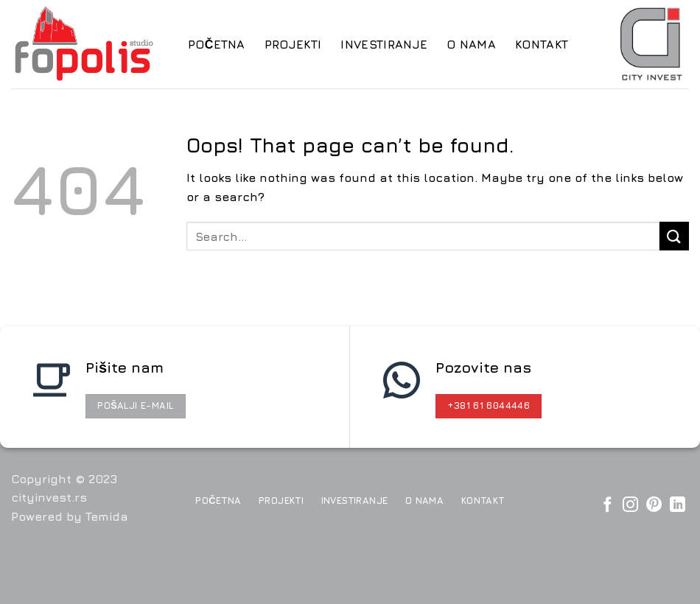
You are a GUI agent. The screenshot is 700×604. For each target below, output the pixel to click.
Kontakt (542, 44)
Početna (217, 44)
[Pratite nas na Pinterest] (654, 506)
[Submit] (674, 236)
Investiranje (384, 44)
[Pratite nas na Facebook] (608, 506)
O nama (471, 44)
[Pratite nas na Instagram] (630, 506)
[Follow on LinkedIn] (678, 506)
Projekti (293, 44)
